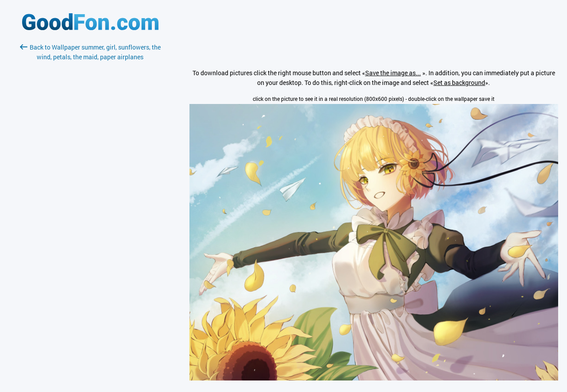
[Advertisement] (90, 167)
